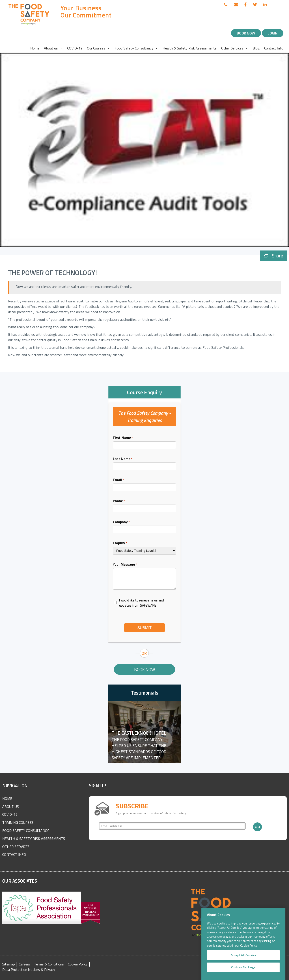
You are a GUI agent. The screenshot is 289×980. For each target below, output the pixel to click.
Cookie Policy (78, 964)
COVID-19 (75, 48)
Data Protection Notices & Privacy (29, 970)
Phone (119, 501)
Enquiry (120, 543)
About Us (11, 807)
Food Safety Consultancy (136, 48)
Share (273, 256)
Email (118, 480)
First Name (123, 438)
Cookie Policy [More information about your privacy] (249, 954)
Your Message (125, 564)
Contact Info (274, 48)
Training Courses (18, 822)
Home (35, 48)
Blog (256, 48)
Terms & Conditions (49, 964)
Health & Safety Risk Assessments (190, 48)
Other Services (235, 48)
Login (273, 33)
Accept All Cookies (244, 963)
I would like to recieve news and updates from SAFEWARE (141, 603)
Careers (24, 964)
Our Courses (99, 48)
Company (121, 522)
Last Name (123, 459)
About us (53, 48)
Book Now (246, 33)
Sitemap (9, 964)
